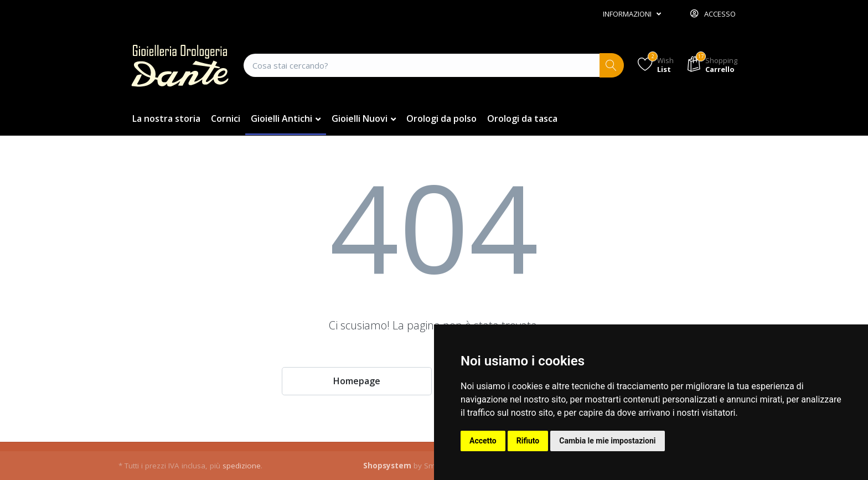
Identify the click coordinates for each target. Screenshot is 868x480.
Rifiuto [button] (528, 441)
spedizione (242, 466)
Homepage (357, 381)
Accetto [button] (483, 441)
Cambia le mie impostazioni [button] (607, 441)
